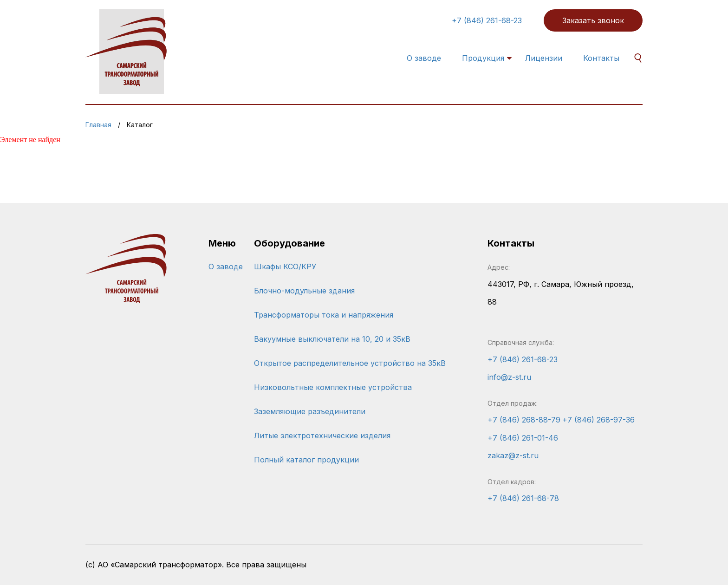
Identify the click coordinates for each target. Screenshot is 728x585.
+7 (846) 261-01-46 (523, 438)
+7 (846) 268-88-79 (524, 420)
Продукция (483, 58)
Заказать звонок (593, 20)
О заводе (424, 58)
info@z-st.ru (509, 377)
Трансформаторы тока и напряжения (324, 315)
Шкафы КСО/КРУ (285, 266)
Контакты (601, 58)
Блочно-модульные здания (304, 291)
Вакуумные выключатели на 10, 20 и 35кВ (332, 339)
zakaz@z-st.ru (513, 455)
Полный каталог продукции (306, 460)
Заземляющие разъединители (310, 411)
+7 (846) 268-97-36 (598, 420)
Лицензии (544, 58)
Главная (98, 125)
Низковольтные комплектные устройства (333, 387)
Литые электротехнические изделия (322, 435)
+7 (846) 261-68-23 (487, 20)
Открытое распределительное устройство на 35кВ (350, 363)
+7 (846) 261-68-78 (523, 498)
